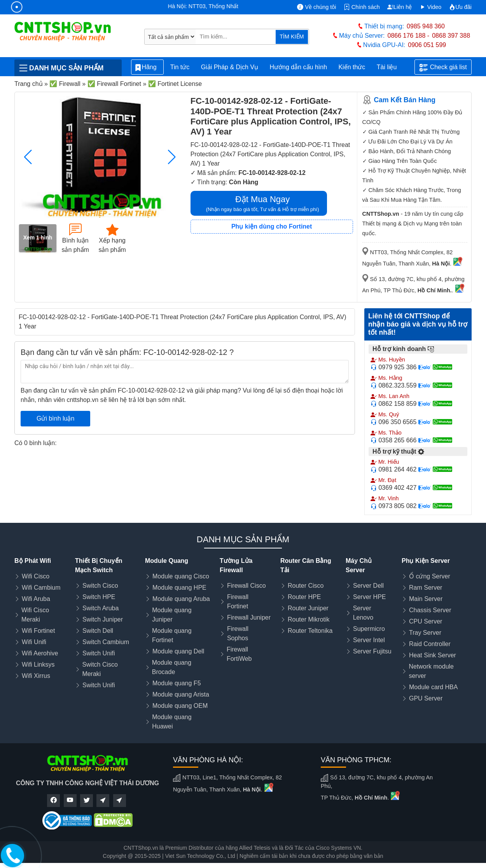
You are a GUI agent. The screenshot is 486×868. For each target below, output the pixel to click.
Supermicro (369, 629)
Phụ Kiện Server (426, 561)
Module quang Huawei (172, 722)
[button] (172, 157)
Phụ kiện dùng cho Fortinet (272, 226)
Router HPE (304, 597)
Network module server (431, 671)
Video (431, 7)
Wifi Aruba (36, 599)
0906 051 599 (427, 45)
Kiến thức (352, 67)
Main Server (426, 599)
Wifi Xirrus (36, 676)
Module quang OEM (180, 706)
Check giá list (443, 68)
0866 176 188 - (409, 36)
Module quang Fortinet (172, 635)
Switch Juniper (103, 619)
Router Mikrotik (309, 619)
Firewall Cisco (246, 586)
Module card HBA (433, 687)
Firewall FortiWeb (239, 654)
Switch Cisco (100, 586)
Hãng (147, 67)
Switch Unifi (99, 653)
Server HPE (369, 597)
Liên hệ (399, 7)
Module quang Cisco (181, 576)
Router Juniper (308, 608)
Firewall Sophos (238, 633)
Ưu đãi (460, 7)
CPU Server (426, 621)
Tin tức (180, 67)
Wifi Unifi (34, 642)
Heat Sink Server (433, 655)
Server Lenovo (363, 613)
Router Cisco (306, 586)
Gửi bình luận (55, 418)
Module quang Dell (178, 651)
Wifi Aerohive (40, 653)
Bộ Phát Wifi (33, 561)
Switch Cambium (106, 642)
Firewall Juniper (249, 617)
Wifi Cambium (41, 588)
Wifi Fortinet (38, 631)
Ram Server (426, 588)
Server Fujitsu (372, 651)
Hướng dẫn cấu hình (299, 67)
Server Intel (369, 640)
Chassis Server (430, 610)
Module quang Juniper (172, 615)
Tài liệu (391, 67)
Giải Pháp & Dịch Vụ (230, 67)
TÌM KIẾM (292, 37)
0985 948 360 (426, 26)
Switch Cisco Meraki (100, 669)
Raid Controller (430, 644)
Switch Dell (98, 631)
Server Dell (368, 586)
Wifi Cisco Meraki (35, 615)
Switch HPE (99, 597)
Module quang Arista (181, 694)
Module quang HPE (179, 588)
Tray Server (425, 633)
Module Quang (167, 561)
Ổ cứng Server (430, 576)
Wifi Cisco (36, 576)
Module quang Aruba (181, 599)
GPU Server (426, 698)
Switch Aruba (101, 608)
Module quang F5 (177, 683)
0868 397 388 (451, 36)
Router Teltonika (310, 631)
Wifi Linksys (38, 665)
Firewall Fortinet (238, 602)
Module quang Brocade (172, 667)
